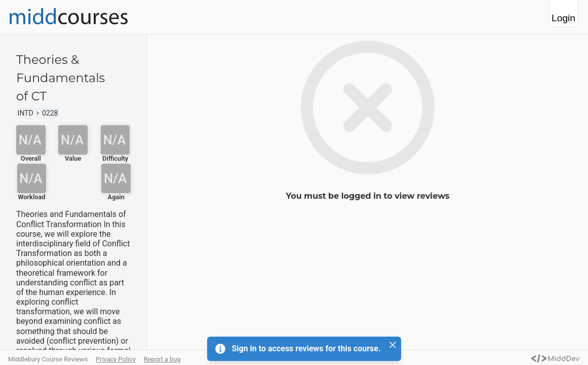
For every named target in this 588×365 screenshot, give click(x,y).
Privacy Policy (116, 359)
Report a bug (162, 359)
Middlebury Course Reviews (48, 359)
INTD (26, 113)
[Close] (393, 345)
